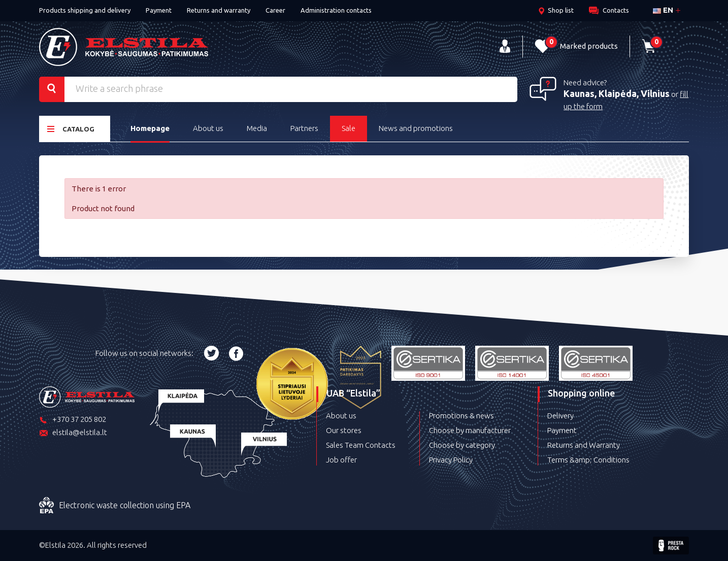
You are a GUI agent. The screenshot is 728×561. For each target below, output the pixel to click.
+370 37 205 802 (73, 420)
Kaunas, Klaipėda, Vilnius (617, 93)
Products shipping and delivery (85, 10)
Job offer (341, 460)
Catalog (71, 129)
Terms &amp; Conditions (588, 460)
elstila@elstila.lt (73, 433)
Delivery (560, 416)
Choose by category (462, 445)
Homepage (150, 128)
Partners (304, 128)
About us (208, 128)
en (663, 10)
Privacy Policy (451, 460)
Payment (159, 10)
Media (257, 128)
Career (275, 10)
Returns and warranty (219, 10)
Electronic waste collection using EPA (115, 506)
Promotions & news (461, 416)
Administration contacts (336, 10)
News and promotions (416, 128)
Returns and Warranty (584, 445)
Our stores (344, 430)
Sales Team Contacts (361, 445)
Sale (349, 128)
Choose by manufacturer (470, 430)
